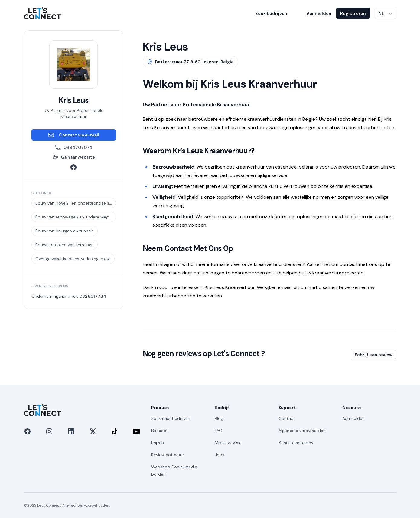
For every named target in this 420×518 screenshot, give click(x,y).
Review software (168, 455)
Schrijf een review (374, 355)
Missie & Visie (228, 443)
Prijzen (158, 443)
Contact (287, 418)
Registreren (353, 13)
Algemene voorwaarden (302, 431)
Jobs (220, 455)
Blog (219, 418)
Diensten (160, 431)
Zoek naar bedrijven (171, 418)
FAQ (218, 431)
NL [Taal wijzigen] (381, 13)
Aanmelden (319, 13)
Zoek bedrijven (271, 13)
